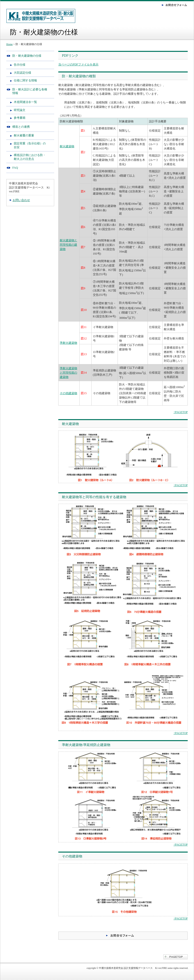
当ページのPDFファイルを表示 (78, 64)
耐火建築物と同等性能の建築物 (68, 245)
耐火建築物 (67, 146)
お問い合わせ (21, 200)
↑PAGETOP (181, 412)
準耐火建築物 (68, 343)
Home (9, 44)
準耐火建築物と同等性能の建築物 (68, 373)
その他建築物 (68, 393)
